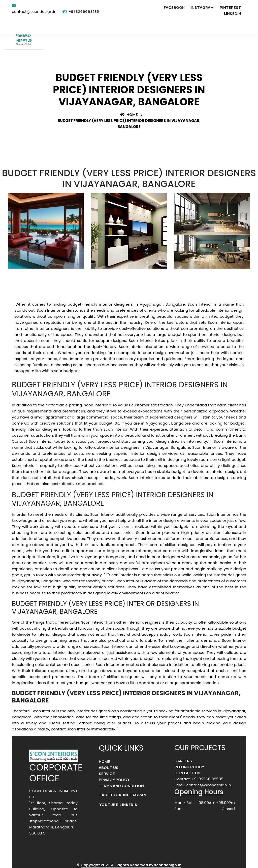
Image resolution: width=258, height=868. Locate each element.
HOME (104, 762)
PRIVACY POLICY (114, 780)
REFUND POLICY (189, 767)
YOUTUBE (109, 805)
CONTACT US (187, 773)
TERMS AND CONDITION (121, 786)
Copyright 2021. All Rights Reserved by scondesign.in (131, 865)
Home (129, 115)
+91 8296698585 (84, 11)
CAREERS (183, 761)
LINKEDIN (233, 13)
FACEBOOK (174, 7)
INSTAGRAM (202, 7)
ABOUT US (109, 768)
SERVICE (107, 774)
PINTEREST (230, 7)
